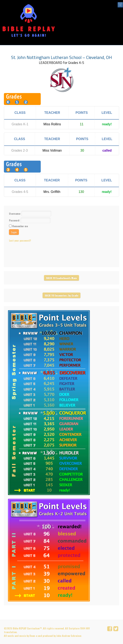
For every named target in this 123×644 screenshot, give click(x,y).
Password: (15, 220)
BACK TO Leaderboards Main (62, 278)
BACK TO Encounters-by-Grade (62, 295)
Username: (15, 214)
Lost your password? (20, 240)
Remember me (20, 226)
